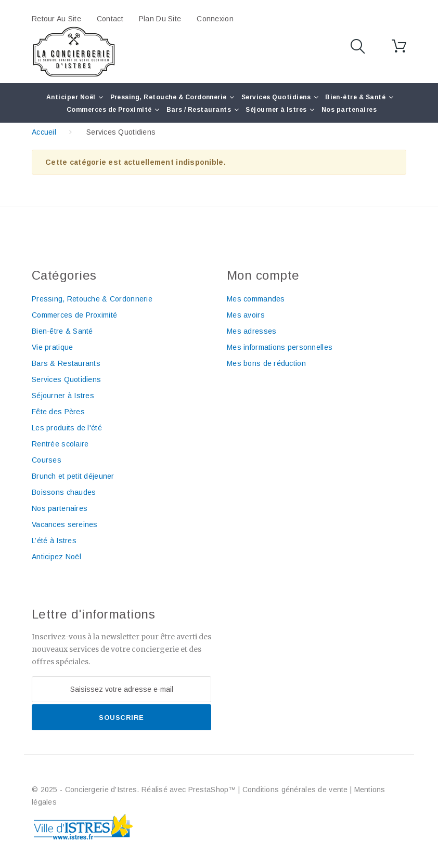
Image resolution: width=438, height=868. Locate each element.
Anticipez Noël (56, 557)
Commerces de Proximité (109, 110)
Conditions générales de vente (295, 790)
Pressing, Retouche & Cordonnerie (169, 97)
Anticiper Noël (71, 97)
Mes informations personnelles (280, 347)
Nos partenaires (349, 110)
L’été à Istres (54, 541)
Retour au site (56, 19)
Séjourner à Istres (276, 110)
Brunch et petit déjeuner (73, 476)
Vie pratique (52, 347)
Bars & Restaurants (66, 363)
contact (110, 19)
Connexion (215, 19)
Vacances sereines (65, 524)
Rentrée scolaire (60, 444)
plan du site (160, 19)
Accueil (44, 132)
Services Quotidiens (276, 97)
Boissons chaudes (64, 492)
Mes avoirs (246, 315)
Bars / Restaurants (199, 110)
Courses (47, 460)
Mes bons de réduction (266, 363)
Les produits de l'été (67, 428)
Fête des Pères (58, 412)
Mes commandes (256, 299)
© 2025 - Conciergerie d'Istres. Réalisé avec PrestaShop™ (135, 790)
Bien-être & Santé (355, 97)
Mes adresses (252, 331)
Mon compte (263, 275)
